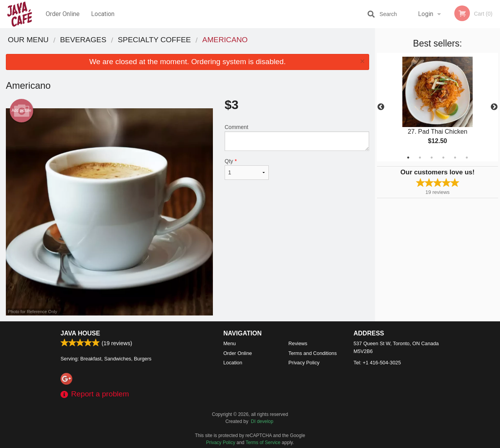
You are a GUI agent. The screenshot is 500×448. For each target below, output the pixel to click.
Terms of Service (263, 443)
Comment (297, 137)
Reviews (298, 343)
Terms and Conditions (312, 353)
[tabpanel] (437, 107)
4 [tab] (443, 158)
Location (103, 14)
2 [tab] (420, 158)
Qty (247, 169)
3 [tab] (432, 158)
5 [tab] (455, 158)
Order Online (63, 14)
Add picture (22, 111)
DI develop (262, 421)
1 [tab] (408, 158)
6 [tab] (467, 158)
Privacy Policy (304, 363)
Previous (381, 107)
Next (494, 107)
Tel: (377, 363)
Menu (230, 343)
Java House (80, 333)
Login (426, 14)
